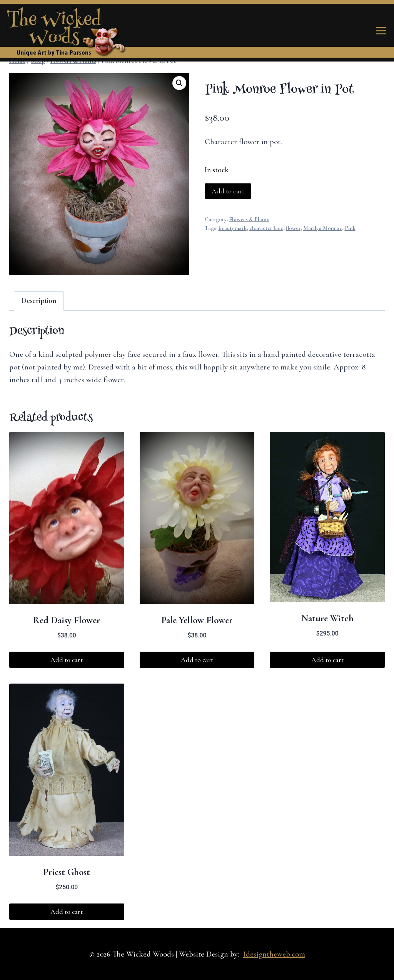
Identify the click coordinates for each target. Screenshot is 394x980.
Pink (350, 228)
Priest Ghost (67, 872)
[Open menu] (381, 31)
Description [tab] (39, 301)
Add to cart (228, 191)
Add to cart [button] (67, 660)
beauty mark (233, 228)
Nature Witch (327, 618)
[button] (179, 83)
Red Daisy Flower (67, 620)
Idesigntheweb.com (274, 954)
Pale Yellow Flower (197, 620)
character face (266, 228)
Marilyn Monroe (323, 228)
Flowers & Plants (249, 219)
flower (293, 228)
